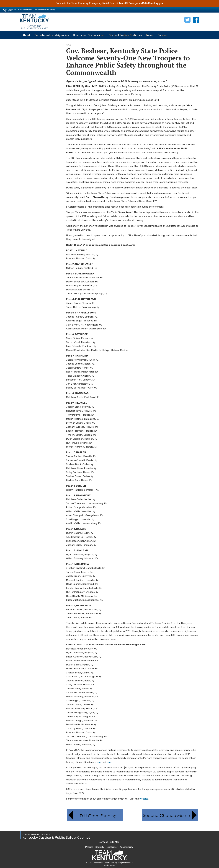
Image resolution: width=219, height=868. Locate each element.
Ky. (8, 9)
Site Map (115, 842)
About (26, 35)
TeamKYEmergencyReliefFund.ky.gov (141, 3)
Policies (89, 847)
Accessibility (126, 847)
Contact (103, 842)
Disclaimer (112, 847)
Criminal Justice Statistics (125, 35)
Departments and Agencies (52, 35)
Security (100, 847)
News (150, 35)
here (99, 762)
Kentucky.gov (110, 865)
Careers (162, 35)
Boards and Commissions (89, 35)
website (144, 799)
